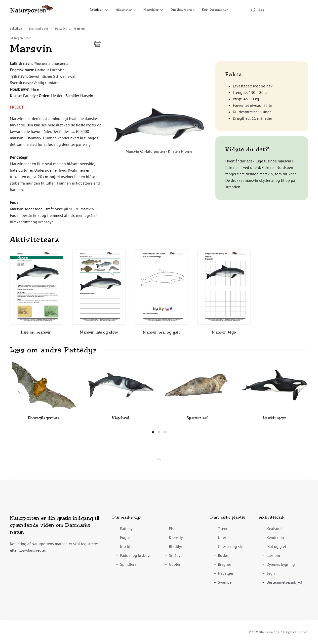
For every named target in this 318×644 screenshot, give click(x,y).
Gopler (175, 564)
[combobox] (278, 10)
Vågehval (120, 418)
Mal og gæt (276, 546)
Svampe (225, 582)
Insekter (127, 546)
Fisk (172, 529)
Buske (223, 555)
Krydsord (274, 529)
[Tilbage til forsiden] (32, 10)
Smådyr (175, 555)
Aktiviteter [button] (126, 10)
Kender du (275, 537)
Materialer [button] (153, 10)
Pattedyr (127, 529)
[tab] (153, 432)
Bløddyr (176, 546)
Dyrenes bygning (281, 564)
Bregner (224, 564)
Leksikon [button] (99, 10)
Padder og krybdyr (135, 555)
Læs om (273, 555)
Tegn (271, 573)
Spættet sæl (198, 418)
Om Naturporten (182, 10)
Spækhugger (275, 418)
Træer (223, 529)
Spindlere (128, 564)
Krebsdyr (176, 537)
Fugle (125, 537)
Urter (222, 537)
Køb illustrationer (215, 10)
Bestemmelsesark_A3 (284, 582)
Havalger (226, 573)
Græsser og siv (230, 546)
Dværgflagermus (44, 418)
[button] (159, 124)
